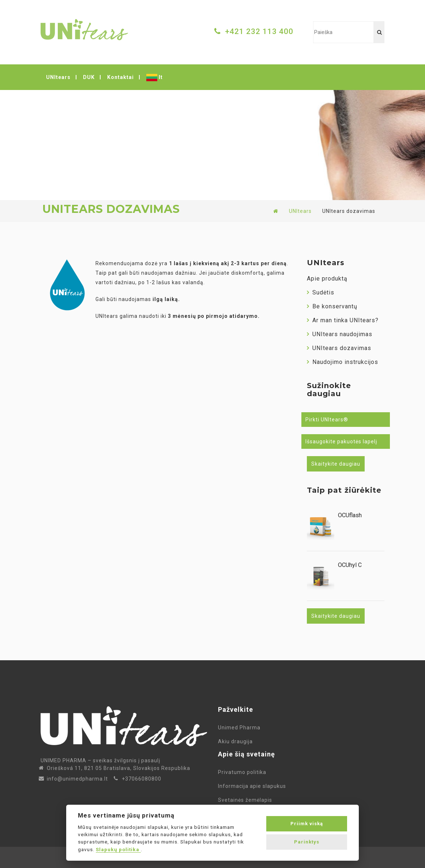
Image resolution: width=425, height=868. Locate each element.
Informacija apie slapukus (253, 786)
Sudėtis (321, 292)
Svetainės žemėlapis (247, 800)
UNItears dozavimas (339, 348)
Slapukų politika (118, 849)
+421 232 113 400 (259, 31)
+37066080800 (142, 779)
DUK (89, 77)
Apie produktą (327, 279)
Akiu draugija (235, 741)
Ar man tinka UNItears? (343, 320)
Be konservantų (332, 306)
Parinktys (307, 842)
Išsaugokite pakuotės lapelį (341, 441)
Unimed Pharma (241, 728)
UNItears (58, 77)
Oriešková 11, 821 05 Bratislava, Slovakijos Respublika (119, 768)
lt (155, 78)
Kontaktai (121, 77)
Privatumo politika (244, 772)
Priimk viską (307, 824)
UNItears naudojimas (340, 334)
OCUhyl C (350, 565)
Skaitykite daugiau (336, 464)
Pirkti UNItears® (327, 420)
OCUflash (350, 515)
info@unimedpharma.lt (77, 779)
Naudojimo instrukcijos (343, 362)
